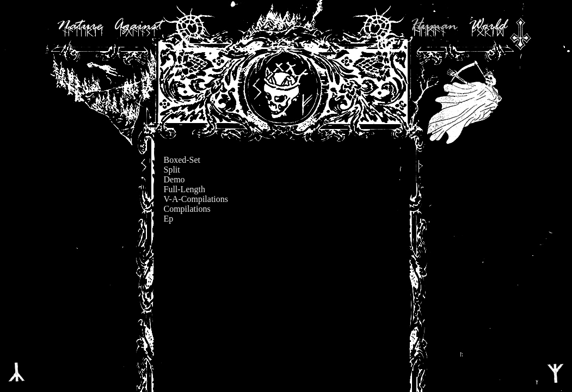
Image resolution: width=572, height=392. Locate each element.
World (488, 26)
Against (138, 26)
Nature (79, 26)
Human (434, 26)
